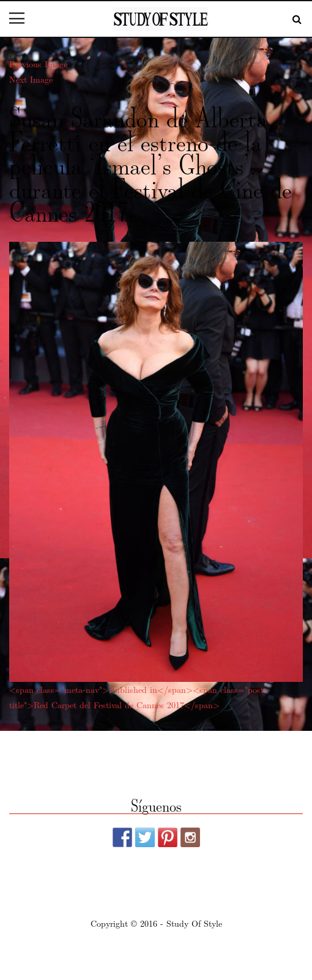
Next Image (31, 79)
